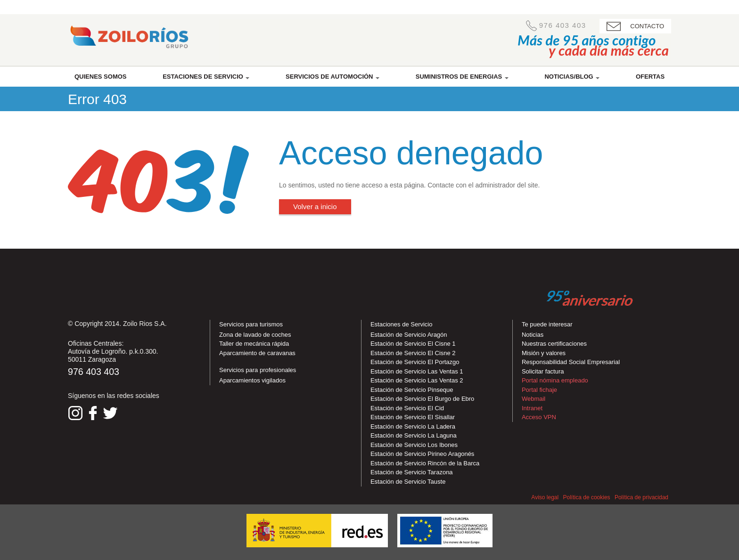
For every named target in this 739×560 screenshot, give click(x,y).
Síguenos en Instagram (75, 413)
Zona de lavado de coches (255, 335)
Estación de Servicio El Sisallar (413, 417)
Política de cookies (587, 497)
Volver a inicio (315, 207)
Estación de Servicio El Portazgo (415, 362)
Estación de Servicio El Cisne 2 (413, 353)
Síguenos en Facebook (93, 413)
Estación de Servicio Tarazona (412, 472)
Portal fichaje (539, 390)
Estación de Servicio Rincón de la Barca (425, 463)
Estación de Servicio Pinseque (412, 390)
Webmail (534, 399)
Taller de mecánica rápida (254, 344)
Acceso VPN (539, 417)
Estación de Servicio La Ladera (413, 426)
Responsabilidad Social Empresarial (571, 362)
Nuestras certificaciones (554, 344)
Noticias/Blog (572, 77)
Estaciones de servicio (206, 77)
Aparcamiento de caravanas (257, 353)
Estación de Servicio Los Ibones (414, 445)
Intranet (532, 408)
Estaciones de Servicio (402, 324)
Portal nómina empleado (555, 380)
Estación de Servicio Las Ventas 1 (417, 371)
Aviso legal (545, 497)
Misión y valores (544, 353)
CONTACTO (647, 26)
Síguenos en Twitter (110, 413)
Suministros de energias (462, 77)
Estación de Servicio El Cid (407, 408)
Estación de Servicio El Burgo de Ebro (422, 399)
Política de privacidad (641, 497)
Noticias (533, 335)
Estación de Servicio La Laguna (414, 435)
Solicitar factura (543, 371)
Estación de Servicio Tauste (408, 482)
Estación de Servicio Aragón (409, 335)
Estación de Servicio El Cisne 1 (413, 344)
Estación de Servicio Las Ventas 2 (417, 380)
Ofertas (650, 77)
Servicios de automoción (333, 77)
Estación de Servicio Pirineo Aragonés (422, 454)
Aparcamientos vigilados (252, 380)
